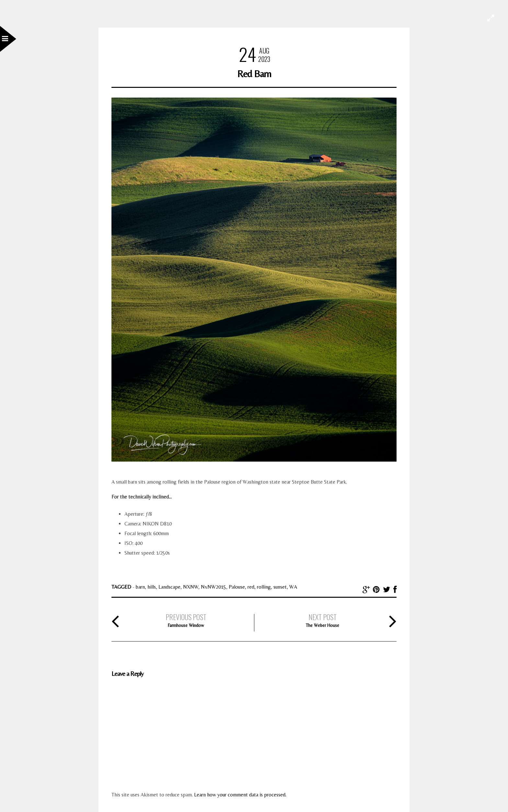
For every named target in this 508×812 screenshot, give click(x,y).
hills (152, 587)
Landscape (169, 587)
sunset (280, 587)
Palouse (237, 587)
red (251, 587)
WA (293, 587)
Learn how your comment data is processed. (240, 795)
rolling (264, 587)
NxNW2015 (214, 587)
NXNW (191, 587)
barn (140, 587)
